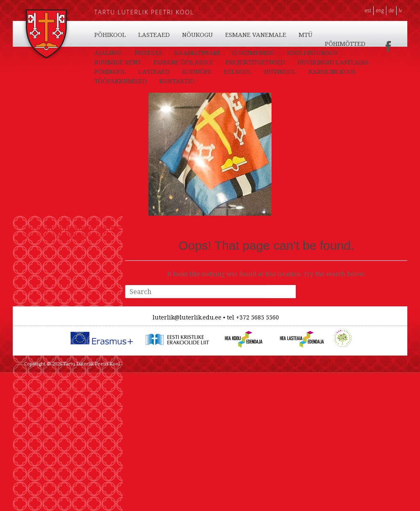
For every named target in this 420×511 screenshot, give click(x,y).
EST (368, 10)
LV (400, 10)
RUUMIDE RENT (236, 62)
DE (391, 10)
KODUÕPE (197, 34)
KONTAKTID (177, 43)
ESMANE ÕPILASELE (302, 62)
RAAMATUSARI (349, 53)
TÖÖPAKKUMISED (121, 43)
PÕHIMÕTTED (214, 53)
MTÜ (175, 53)
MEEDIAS (301, 53)
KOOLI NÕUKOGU (175, 62)
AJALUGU (261, 53)
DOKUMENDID (116, 62)
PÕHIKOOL (110, 34)
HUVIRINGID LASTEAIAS (202, 72)
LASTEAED (154, 34)
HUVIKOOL (280, 34)
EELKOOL (238, 34)
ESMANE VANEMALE (125, 53)
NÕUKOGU (310, 43)
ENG (380, 10)
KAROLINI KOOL (332, 34)
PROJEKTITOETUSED (124, 72)
